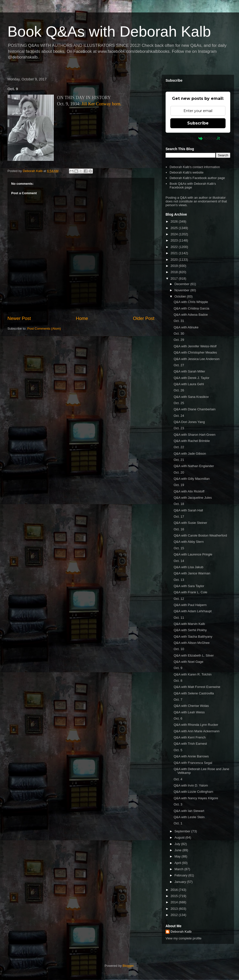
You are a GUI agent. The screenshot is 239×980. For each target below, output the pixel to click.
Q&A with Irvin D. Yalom (191, 785)
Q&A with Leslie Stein (189, 817)
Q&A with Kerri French (190, 737)
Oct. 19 (179, 485)
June (179, 850)
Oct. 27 (179, 365)
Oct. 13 (179, 580)
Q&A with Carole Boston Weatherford (200, 535)
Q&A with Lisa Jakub (188, 567)
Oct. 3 (178, 804)
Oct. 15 (179, 548)
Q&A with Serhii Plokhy (190, 630)
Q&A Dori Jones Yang (189, 422)
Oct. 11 (179, 618)
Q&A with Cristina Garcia (191, 308)
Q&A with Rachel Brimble (192, 441)
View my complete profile (183, 938)
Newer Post (19, 318)
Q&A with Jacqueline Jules (193, 498)
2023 (175, 240)
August (180, 837)
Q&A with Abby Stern (189, 542)
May (178, 856)
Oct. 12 (179, 599)
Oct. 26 (179, 390)
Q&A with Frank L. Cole (190, 592)
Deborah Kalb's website (186, 172)
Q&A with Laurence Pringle (193, 554)
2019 (175, 266)
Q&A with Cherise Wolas (191, 706)
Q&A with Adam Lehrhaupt (192, 611)
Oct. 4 (178, 779)
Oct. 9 (178, 668)
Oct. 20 (179, 472)
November (182, 290)
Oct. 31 (179, 321)
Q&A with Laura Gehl (189, 384)
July (178, 844)
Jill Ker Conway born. (102, 104)
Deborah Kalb (181, 932)
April (178, 863)
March (179, 869)
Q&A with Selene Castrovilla (194, 693)
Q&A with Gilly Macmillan (191, 479)
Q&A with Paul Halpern (190, 605)
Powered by (198, 138)
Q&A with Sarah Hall (188, 510)
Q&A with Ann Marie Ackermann (196, 731)
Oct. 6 (178, 718)
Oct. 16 (179, 529)
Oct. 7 (178, 700)
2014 (175, 902)
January (181, 882)
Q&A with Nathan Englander (194, 466)
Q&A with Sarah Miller (189, 371)
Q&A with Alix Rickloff (189, 491)
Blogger (128, 966)
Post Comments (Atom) (44, 329)
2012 (175, 915)
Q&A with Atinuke (186, 327)
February (181, 875)
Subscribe (198, 123)
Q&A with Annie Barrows (191, 756)
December (182, 284)
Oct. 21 (179, 460)
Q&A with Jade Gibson (190, 454)
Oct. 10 (179, 649)
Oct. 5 (178, 750)
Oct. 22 (179, 447)
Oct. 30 (179, 334)
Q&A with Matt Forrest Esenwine (197, 687)
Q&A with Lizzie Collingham (193, 792)
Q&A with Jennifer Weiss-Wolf (195, 346)
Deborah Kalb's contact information (195, 167)
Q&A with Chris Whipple (191, 302)
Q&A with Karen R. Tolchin (192, 674)
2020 (175, 260)
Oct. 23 (179, 428)
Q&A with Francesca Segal (193, 763)
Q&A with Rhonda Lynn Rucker (196, 725)
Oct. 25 (179, 403)
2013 (175, 909)
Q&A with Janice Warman (192, 573)
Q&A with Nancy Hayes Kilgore (196, 798)
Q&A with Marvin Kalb (189, 624)
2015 (175, 896)
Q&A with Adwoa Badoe (191, 315)
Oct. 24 (179, 416)
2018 (175, 272)
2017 (175, 278)
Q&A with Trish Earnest (190, 744)
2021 (175, 253)
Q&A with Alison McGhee (192, 643)
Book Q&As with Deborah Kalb (109, 31)
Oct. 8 (178, 681)
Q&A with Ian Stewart (189, 811)
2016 (175, 890)
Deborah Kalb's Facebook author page (197, 178)
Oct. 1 (178, 823)
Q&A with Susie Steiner (190, 523)
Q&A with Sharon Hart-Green (194, 435)
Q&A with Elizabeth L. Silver (194, 655)
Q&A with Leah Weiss (189, 712)
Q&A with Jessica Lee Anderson (196, 359)
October (181, 296)
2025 (175, 228)
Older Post (144, 318)
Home (82, 318)
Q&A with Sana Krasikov (191, 397)
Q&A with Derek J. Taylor (191, 378)
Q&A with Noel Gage (188, 662)
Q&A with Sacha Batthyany (193, 637)
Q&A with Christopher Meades (195, 352)
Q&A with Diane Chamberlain (194, 409)
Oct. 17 (179, 517)
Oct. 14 (179, 561)
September (183, 831)
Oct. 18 (179, 504)
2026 (175, 221)
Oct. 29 (179, 340)
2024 (175, 234)
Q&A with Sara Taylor (189, 586)
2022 (175, 247)
